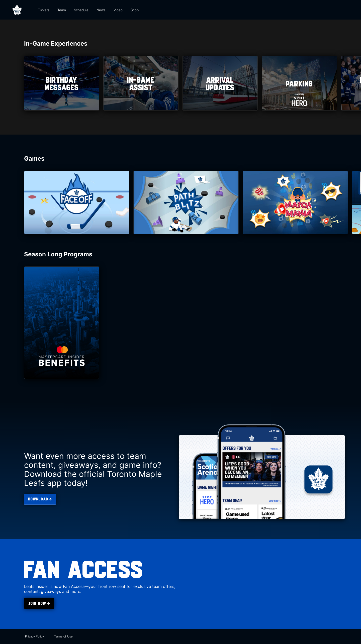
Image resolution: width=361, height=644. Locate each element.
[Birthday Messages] (62, 83)
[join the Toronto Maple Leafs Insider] (39, 603)
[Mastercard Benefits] (62, 323)
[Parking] (299, 83)
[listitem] (62, 83)
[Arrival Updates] (220, 83)
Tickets (44, 10)
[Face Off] (77, 202)
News (101, 10)
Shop (135, 10)
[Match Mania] (295, 202)
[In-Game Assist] (141, 83)
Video (118, 10)
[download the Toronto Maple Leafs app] (40, 499)
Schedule (81, 10)
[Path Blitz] (186, 202)
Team (62, 10)
